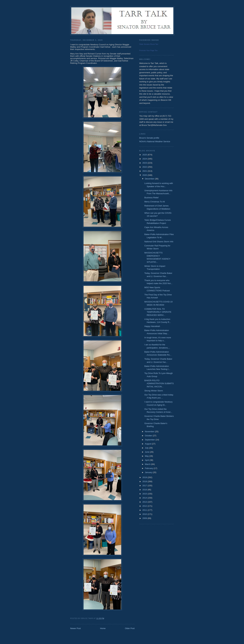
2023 (145, 163)
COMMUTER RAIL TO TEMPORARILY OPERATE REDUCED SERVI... (158, 312)
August (148, 444)
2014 (145, 498)
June (147, 452)
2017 (145, 486)
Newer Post (75, 628)
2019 (145, 477)
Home (103, 628)
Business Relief (151, 198)
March (148, 464)
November (150, 432)
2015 (145, 494)
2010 (145, 514)
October (149, 436)
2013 (145, 502)
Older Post (130, 628)
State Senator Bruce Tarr (149, 44)
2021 (145, 171)
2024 (145, 159)
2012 (145, 506)
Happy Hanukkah (152, 326)
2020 (145, 175)
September (150, 440)
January (149, 472)
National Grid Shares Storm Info (159, 242)
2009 (145, 518)
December (150, 179)
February (149, 468)
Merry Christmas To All (155, 202)
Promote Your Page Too (148, 50)
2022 (145, 167)
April (147, 460)
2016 (145, 490)
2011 (145, 510)
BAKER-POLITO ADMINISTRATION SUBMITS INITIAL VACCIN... (159, 384)
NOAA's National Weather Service (155, 141)
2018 (145, 481)
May (147, 456)
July (147, 448)
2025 (145, 155)
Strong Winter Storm (154, 391)
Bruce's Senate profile (149, 138)
